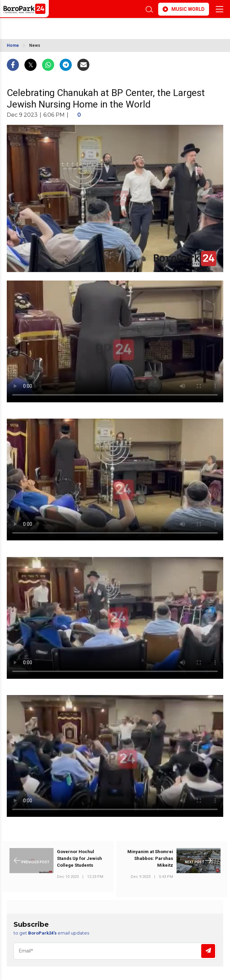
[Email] (115, 951)
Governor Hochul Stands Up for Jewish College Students (79, 858)
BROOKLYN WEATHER (79, 26)
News (35, 45)
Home (13, 45)
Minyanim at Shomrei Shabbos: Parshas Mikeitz (150, 858)
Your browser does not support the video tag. (115, 341)
